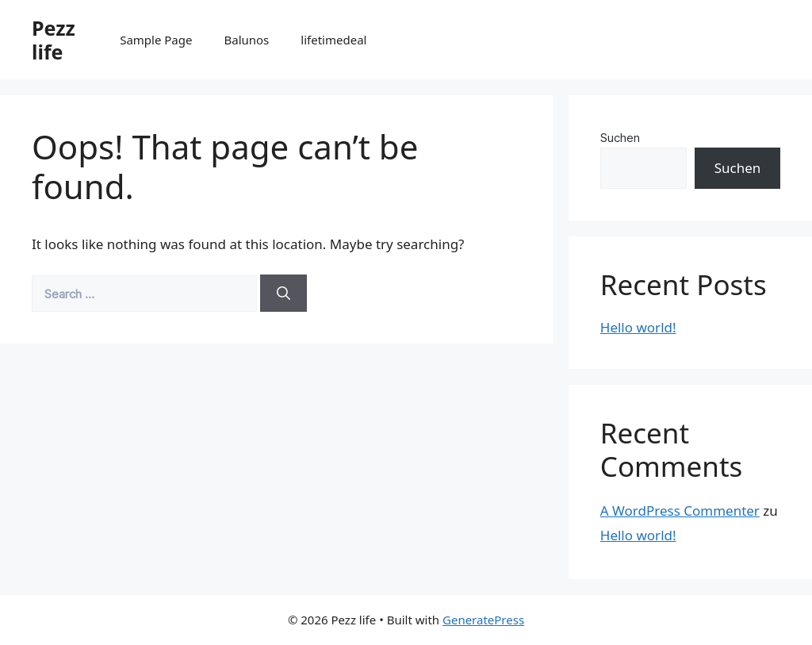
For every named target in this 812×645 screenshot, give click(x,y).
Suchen (620, 138)
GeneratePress (483, 620)
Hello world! (638, 327)
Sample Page (156, 40)
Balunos (246, 40)
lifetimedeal (333, 40)
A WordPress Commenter (680, 511)
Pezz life (54, 40)
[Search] (283, 294)
